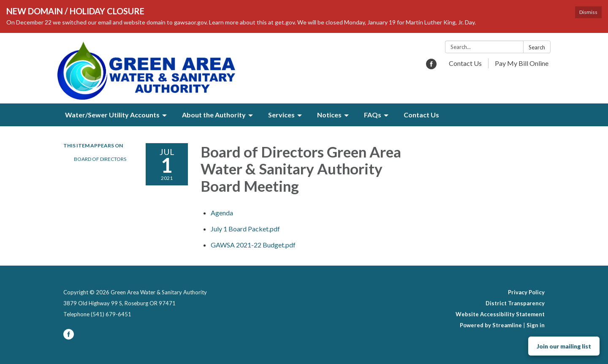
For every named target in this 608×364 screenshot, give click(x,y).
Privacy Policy (526, 292)
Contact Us (465, 63)
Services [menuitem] (281, 115)
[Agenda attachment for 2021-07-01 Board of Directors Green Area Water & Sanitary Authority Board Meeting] (222, 213)
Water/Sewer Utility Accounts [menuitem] (112, 115)
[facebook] (431, 67)
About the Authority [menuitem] (214, 115)
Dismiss (588, 12)
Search (537, 47)
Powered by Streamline (491, 325)
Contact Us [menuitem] (421, 115)
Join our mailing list (564, 346)
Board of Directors (100, 159)
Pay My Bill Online (522, 63)
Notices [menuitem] (329, 115)
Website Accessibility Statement (500, 314)
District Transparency (515, 303)
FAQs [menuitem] (373, 115)
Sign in (536, 325)
